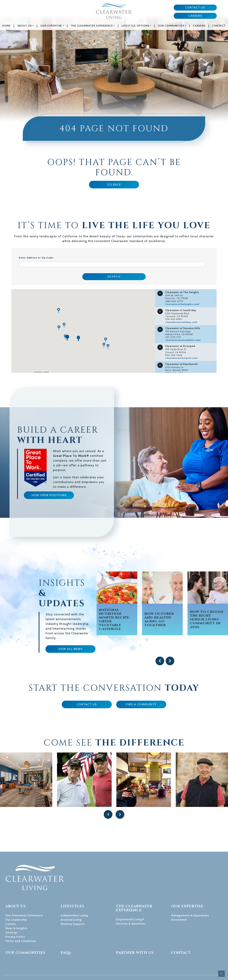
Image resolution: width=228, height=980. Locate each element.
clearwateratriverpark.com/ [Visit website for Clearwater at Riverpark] (181, 358)
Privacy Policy (15, 914)
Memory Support (73, 901)
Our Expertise (51, 26)
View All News (71, 649)
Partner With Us (135, 930)
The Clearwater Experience (92, 26)
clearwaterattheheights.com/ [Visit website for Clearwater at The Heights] (182, 304)
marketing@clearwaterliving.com (83, 962)
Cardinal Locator (42, 372)
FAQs (66, 930)
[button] (108, 346)
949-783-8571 (74, 966)
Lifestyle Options (135, 26)
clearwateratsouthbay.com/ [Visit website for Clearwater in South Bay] (181, 322)
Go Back (114, 185)
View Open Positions (49, 495)
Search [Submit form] (114, 277)
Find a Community (141, 704)
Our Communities (171, 26)
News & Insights (16, 905)
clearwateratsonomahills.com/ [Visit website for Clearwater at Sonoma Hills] (183, 340)
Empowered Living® (130, 896)
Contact (219, 26)
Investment (179, 897)
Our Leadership (16, 897)
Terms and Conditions (21, 918)
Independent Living (74, 892)
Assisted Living (71, 897)
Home (6, 26)
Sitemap (11, 909)
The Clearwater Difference (24, 892)
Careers (195, 16)
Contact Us (195, 8)
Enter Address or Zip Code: (36, 258)
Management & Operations (190, 892)
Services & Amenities (131, 901)
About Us (25, 26)
